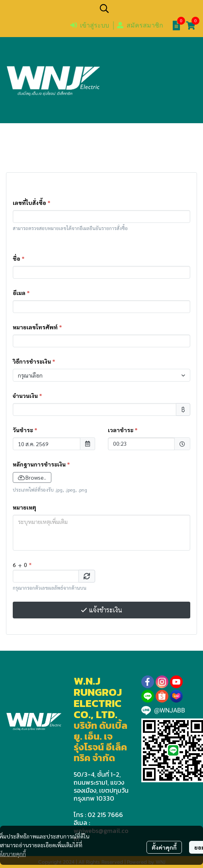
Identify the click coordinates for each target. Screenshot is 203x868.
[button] (147, 8)
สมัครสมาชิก (140, 25)
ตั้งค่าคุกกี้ (164, 847)
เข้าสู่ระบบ (90, 25)
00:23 (137, 443)
